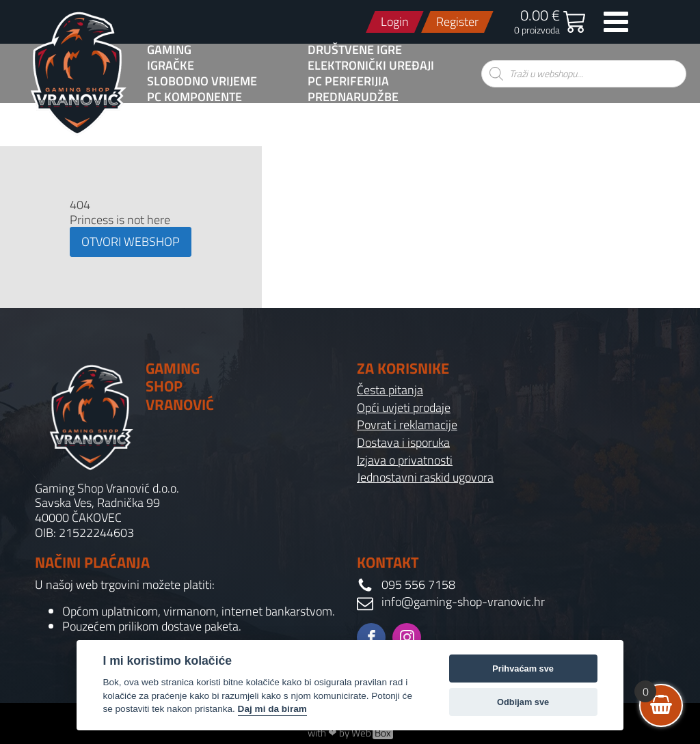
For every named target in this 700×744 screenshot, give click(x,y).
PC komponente (194, 97)
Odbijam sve (523, 702)
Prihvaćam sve (523, 669)
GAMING (169, 50)
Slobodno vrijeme (202, 81)
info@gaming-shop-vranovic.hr (463, 602)
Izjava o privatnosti (405, 460)
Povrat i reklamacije (407, 425)
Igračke (171, 66)
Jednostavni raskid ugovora (425, 478)
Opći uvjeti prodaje (404, 408)
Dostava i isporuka (403, 443)
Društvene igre (355, 50)
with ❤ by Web (350, 733)
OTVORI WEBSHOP (131, 242)
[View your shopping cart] (661, 705)
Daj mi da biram (272, 709)
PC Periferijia (348, 81)
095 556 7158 (418, 585)
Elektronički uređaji (371, 66)
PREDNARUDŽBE (353, 97)
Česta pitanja (390, 390)
